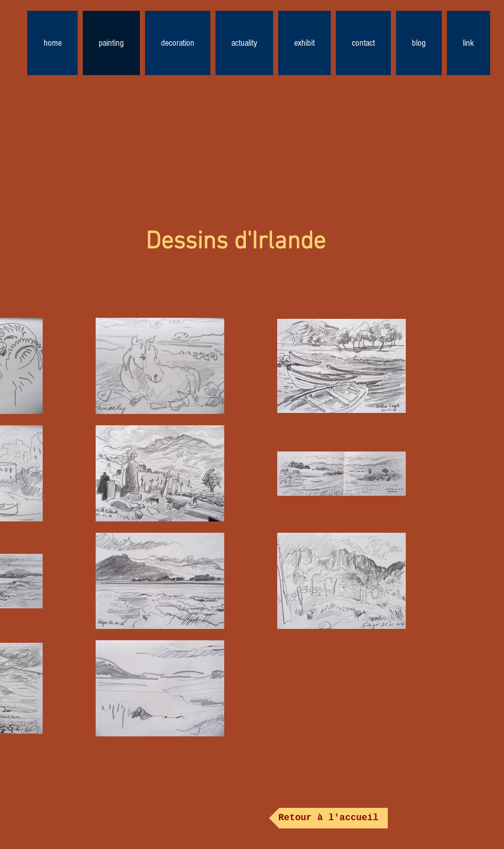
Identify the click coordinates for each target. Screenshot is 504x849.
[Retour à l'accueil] (328, 818)
